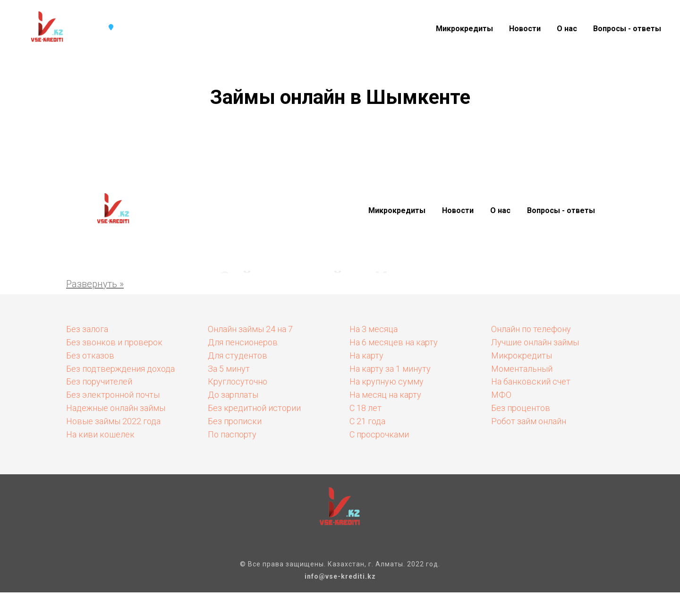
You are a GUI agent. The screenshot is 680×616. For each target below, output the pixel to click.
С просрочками (379, 434)
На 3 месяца (374, 329)
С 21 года (367, 421)
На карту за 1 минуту (390, 369)
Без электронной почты (113, 395)
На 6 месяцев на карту (394, 342)
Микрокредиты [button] (397, 210)
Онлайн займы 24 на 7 (250, 329)
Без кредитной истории (254, 408)
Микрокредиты (464, 29)
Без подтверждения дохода (120, 369)
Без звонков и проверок (114, 342)
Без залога (87, 329)
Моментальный (522, 369)
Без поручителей (99, 381)
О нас (567, 29)
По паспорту (232, 434)
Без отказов (90, 355)
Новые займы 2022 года (113, 421)
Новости (525, 29)
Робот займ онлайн (529, 421)
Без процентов (521, 408)
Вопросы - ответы (627, 29)
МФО (501, 395)
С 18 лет (365, 408)
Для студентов (238, 355)
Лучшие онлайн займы (535, 342)
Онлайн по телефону (531, 329)
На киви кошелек (100, 434)
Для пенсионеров (243, 342)
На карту (366, 355)
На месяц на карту (385, 395)
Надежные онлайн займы (116, 408)
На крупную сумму (387, 381)
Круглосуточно (238, 381)
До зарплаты (233, 395)
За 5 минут (229, 369)
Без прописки (235, 421)
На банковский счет (531, 381)
